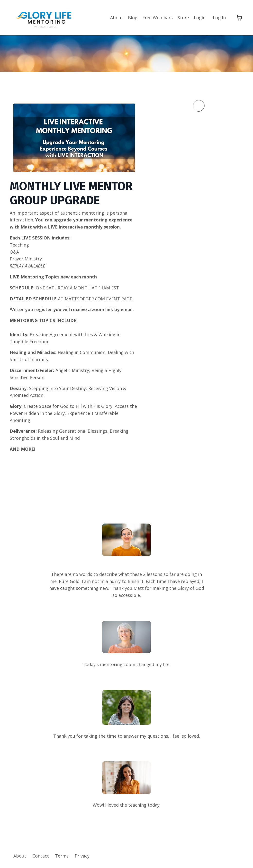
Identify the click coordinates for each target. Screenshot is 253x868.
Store (183, 18)
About (117, 18)
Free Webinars (158, 18)
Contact (41, 856)
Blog (133, 18)
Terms (62, 856)
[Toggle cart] (239, 18)
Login (200, 18)
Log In (219, 18)
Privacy (82, 856)
